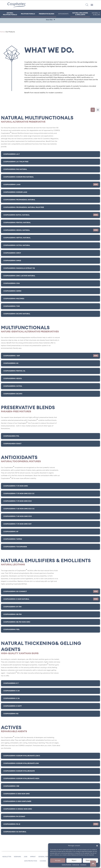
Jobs (26, 858)
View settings (90, 861)
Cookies (43, 863)
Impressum (83, 865)
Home (2, 34)
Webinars (17, 858)
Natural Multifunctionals (10, 14)
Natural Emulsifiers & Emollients (80, 14)
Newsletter (7, 858)
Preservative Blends (47, 14)
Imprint (33, 858)
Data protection (31, 863)
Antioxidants (63, 14)
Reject (74, 861)
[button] (97, 846)
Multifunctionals (28, 14)
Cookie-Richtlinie (67, 865)
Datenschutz (76, 865)
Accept (58, 861)
